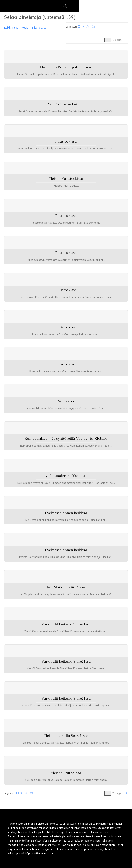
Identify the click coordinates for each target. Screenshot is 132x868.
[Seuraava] (126, 40)
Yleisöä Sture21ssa (66, 773)
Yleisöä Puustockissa (66, 178)
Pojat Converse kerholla (66, 104)
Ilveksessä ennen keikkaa (66, 513)
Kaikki (8, 28)
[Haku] (65, 6)
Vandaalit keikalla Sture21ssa (66, 624)
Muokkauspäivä (88, 27)
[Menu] (71, 6)
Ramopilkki (66, 401)
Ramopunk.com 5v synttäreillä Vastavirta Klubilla (66, 438)
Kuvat (16, 28)
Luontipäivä (81, 27)
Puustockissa (66, 141)
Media (25, 28)
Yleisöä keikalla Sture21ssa (66, 736)
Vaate (43, 28)
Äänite (34, 28)
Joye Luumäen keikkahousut (66, 476)
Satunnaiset (93, 27)
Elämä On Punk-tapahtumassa (66, 67)
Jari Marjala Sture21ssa (66, 587)
